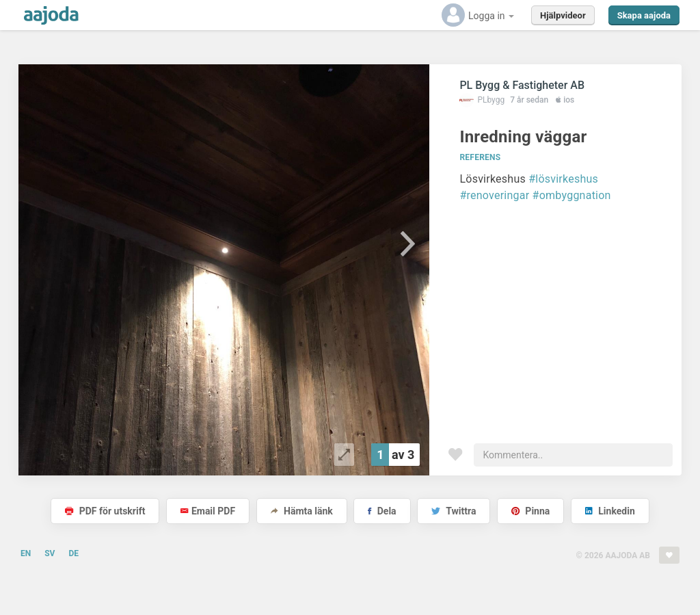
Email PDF (208, 511)
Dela (382, 511)
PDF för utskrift (105, 511)
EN (26, 553)
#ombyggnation (572, 195)
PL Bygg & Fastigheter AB (522, 85)
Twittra (454, 511)
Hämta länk (302, 511)
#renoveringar (494, 195)
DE (73, 553)
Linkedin (610, 511)
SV (50, 553)
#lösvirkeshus (563, 179)
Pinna (530, 511)
